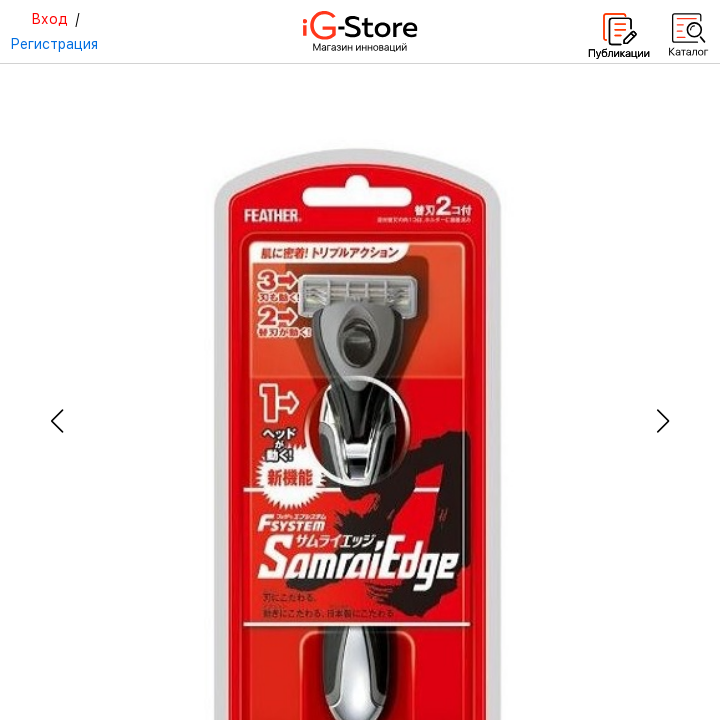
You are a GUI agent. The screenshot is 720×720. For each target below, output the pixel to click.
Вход (49, 19)
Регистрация (54, 44)
